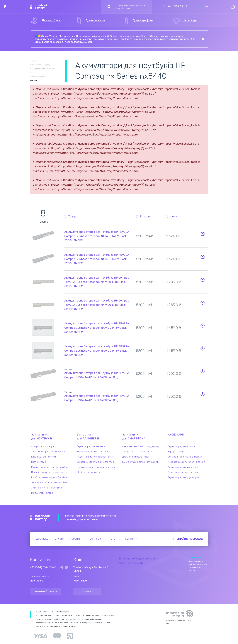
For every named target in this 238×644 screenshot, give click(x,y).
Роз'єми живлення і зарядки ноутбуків (50, 467)
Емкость (145, 217)
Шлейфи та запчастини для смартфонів (142, 462)
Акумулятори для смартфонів (137, 452)
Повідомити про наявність (202, 234)
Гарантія (76, 539)
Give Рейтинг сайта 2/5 (192, 558)
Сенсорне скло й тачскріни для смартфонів (143, 447)
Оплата (59, 539)
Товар (72, 217)
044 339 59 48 (178, 7)
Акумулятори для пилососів (182, 447)
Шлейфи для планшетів (89, 472)
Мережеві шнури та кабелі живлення (186, 462)
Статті (115, 539)
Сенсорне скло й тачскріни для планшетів (97, 462)
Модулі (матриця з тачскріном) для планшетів (97, 457)
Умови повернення (131, 563)
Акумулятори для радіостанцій (183, 467)
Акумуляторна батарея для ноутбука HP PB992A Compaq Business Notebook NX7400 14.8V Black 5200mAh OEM (97, 236)
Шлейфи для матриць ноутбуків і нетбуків (51, 477)
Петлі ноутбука (39, 462)
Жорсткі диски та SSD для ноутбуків (49, 483)
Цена (174, 217)
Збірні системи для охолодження (48, 488)
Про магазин (96, 539)
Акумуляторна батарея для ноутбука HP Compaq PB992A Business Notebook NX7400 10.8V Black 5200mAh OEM (97, 282)
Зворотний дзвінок (45, 592)
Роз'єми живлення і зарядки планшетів (96, 467)
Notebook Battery (40, 518)
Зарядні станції (175, 452)
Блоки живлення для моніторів (183, 472)
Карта (87, 592)
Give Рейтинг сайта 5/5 (200, 558)
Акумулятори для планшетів (91, 447)
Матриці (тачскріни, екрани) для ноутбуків (51, 472)
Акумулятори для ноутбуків (45, 447)
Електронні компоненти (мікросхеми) (186, 457)
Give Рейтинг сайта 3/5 (195, 558)
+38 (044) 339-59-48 (43, 567)
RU (206, 7)
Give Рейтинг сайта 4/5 (198, 558)
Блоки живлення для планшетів (93, 452)
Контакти (131, 539)
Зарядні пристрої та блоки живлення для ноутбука (51, 452)
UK (201, 7)
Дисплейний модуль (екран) (136, 457)
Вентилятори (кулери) (42, 493)
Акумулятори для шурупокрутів (183, 477)
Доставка (42, 539)
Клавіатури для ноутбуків (44, 457)
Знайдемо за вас (190, 539)
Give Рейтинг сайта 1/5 (189, 558)
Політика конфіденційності (137, 559)
